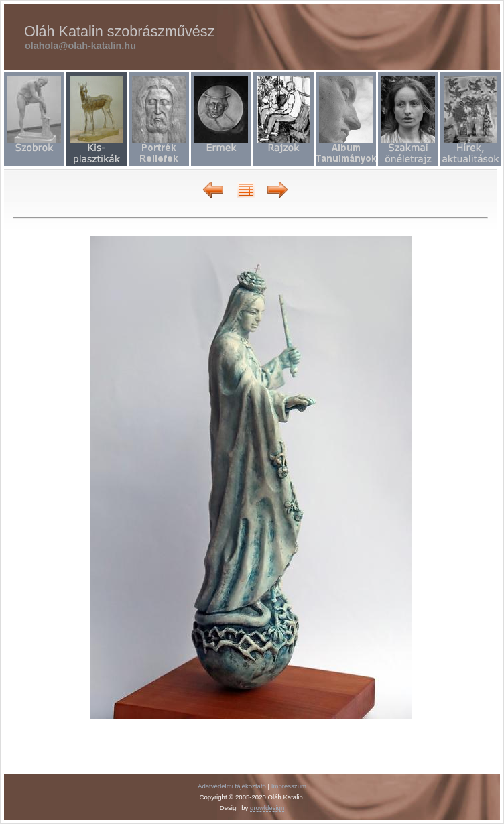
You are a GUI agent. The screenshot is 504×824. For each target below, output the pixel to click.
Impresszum (289, 786)
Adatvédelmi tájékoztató (232, 786)
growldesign (267, 808)
